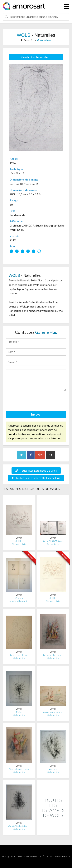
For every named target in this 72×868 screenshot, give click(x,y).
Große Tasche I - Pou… (19, 826)
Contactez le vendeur (36, 57)
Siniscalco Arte (19, 544)
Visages (19, 598)
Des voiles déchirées (19, 769)
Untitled (19, 541)
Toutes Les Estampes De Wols (36, 471)
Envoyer (36, 414)
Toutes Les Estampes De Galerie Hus (36, 478)
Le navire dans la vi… (53, 655)
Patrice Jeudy (53, 544)
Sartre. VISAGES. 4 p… (53, 541)
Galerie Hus (44, 40)
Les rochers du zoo (19, 655)
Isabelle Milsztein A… (19, 601)
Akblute (53, 769)
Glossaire (61, 856)
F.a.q (69, 856)
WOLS (24, 35)
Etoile (19, 712)
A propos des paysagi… (53, 712)
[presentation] (35, 402)
